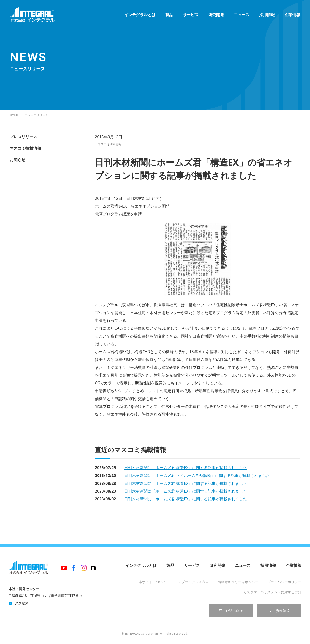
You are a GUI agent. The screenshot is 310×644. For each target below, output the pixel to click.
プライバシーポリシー (284, 582)
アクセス (22, 603)
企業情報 (292, 15)
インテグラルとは (140, 15)
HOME (14, 115)
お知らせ (18, 160)
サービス (191, 15)
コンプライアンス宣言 (192, 582)
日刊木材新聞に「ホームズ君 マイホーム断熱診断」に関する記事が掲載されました (197, 475)
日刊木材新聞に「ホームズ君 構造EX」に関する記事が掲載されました (186, 468)
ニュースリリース (36, 115)
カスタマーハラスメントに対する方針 (272, 592)
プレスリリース (23, 137)
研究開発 (216, 15)
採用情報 (267, 15)
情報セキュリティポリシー (238, 582)
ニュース (242, 15)
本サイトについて (152, 582)
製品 (169, 15)
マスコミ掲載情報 (25, 148)
